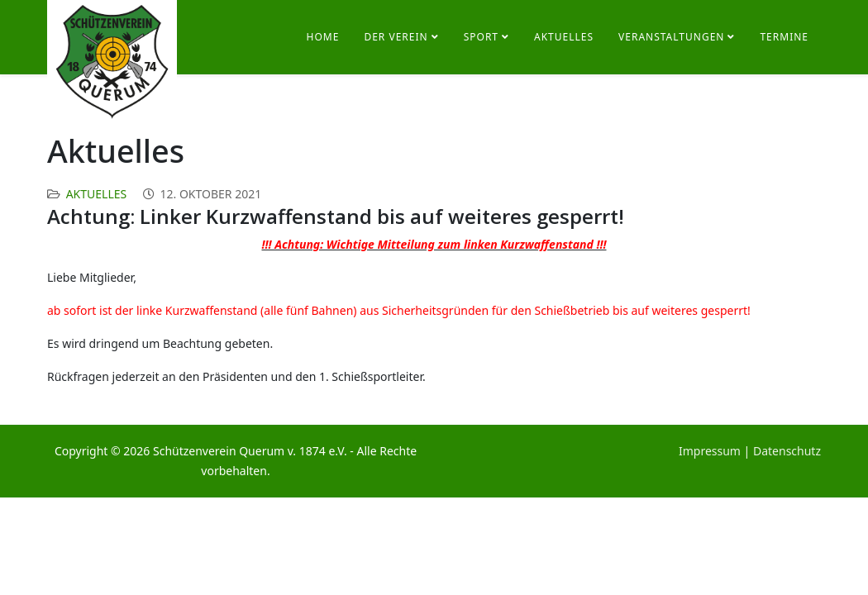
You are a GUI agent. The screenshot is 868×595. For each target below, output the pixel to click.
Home (323, 37)
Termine (784, 37)
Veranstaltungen (671, 37)
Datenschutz (787, 451)
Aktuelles (564, 37)
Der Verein (396, 37)
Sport (481, 37)
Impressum (710, 451)
